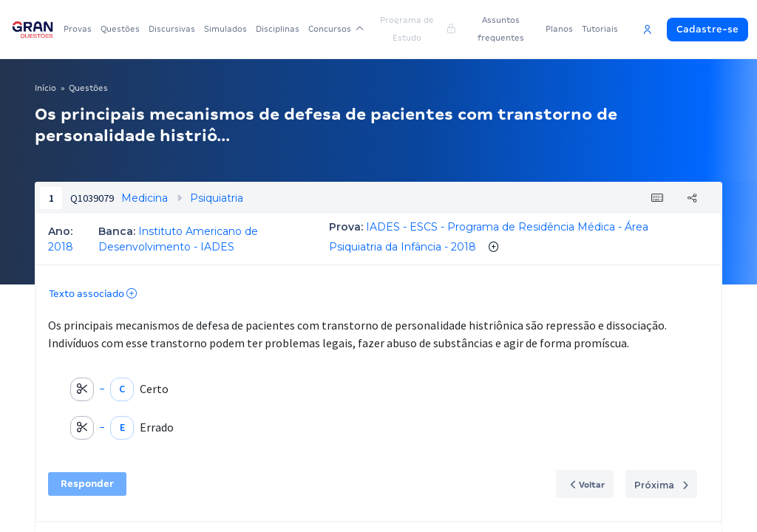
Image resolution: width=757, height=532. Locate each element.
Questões (120, 29)
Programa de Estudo (418, 29)
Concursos (336, 29)
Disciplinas (278, 29)
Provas (78, 29)
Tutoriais (600, 29)
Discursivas (172, 29)
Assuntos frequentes (501, 29)
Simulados (225, 29)
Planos (559, 29)
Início (45, 88)
